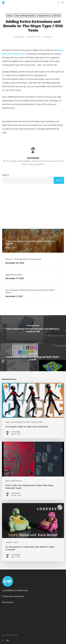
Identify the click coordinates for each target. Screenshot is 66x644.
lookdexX (9, 542)
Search (6, 175)
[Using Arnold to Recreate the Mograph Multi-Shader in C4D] (33, 357)
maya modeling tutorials (25, 15)
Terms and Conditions (13, 596)
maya (9, 15)
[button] (63, 3)
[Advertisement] (33, 206)
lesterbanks (20, 37)
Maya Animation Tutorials (20, 422)
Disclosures (8, 602)
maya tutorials (44, 15)
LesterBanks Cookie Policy (15, 590)
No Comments (47, 37)
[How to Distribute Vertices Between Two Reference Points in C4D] (33, 329)
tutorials (56, 15)
